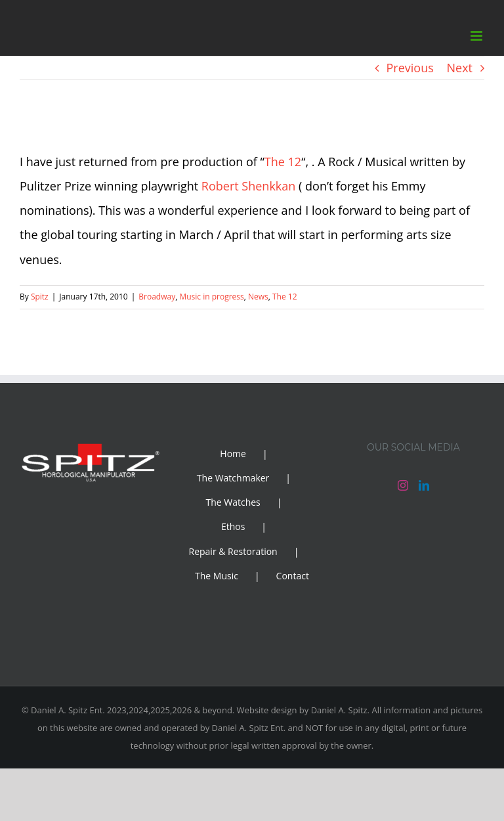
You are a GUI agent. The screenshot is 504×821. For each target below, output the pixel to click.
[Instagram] (403, 485)
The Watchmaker (233, 478)
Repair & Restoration (233, 551)
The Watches (233, 502)
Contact (293, 576)
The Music (217, 576)
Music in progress (211, 297)
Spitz (40, 297)
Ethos (233, 526)
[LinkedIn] (424, 485)
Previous (410, 68)
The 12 (283, 162)
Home (233, 454)
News (258, 297)
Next (460, 68)
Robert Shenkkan (249, 186)
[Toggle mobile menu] (477, 36)
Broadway (157, 297)
